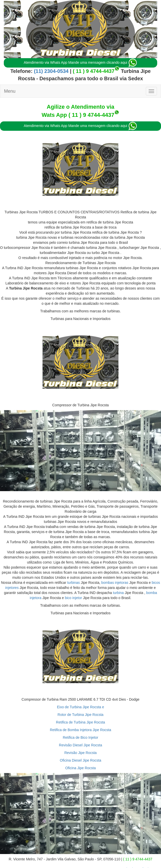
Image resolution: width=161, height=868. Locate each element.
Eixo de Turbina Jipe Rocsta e (80, 707)
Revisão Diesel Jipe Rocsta (80, 745)
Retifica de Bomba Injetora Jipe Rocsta (80, 730)
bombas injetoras (115, 583)
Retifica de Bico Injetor (80, 737)
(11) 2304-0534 (50, 71)
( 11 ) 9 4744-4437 (94, 71)
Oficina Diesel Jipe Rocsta (80, 760)
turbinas (73, 583)
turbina (118, 593)
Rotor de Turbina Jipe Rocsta (80, 715)
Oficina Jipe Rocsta (81, 768)
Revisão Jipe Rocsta (80, 753)
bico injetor (73, 598)
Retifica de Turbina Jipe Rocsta (80, 722)
